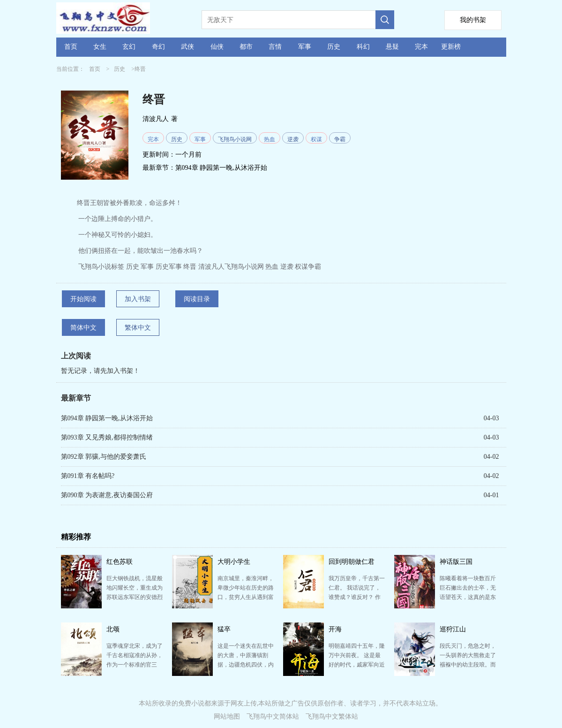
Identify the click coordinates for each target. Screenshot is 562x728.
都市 (246, 47)
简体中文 (83, 328)
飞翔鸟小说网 (235, 139)
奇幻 (158, 47)
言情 (275, 47)
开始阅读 (83, 299)
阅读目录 (197, 299)
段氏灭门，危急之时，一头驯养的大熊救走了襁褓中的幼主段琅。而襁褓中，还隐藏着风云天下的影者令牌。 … (468, 665)
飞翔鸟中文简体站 (273, 717)
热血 (270, 139)
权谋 (316, 139)
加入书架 (138, 299)
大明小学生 (234, 562)
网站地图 (227, 717)
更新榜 (451, 47)
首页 (71, 47)
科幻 (363, 47)
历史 (334, 47)
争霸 (340, 139)
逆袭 (293, 139)
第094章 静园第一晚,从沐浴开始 (221, 168)
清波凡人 (156, 119)
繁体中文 (138, 328)
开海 (335, 629)
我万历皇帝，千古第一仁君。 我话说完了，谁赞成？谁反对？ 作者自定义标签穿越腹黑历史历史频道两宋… (357, 597)
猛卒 (224, 629)
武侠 (187, 47)
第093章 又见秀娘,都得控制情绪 (107, 437)
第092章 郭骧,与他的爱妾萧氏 (104, 457)
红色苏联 (120, 562)
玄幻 (129, 47)
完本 (421, 47)
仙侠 (217, 47)
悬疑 (392, 47)
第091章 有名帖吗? (88, 476)
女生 (100, 47)
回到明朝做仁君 (352, 562)
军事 (305, 47)
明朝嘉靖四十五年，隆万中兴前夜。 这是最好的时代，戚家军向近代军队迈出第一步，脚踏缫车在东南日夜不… (357, 665)
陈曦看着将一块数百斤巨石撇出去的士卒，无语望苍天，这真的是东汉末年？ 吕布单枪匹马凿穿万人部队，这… (468, 597)
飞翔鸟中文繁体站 (332, 717)
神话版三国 (456, 562)
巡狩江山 (453, 629)
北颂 (113, 629)
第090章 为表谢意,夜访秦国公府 (107, 495)
